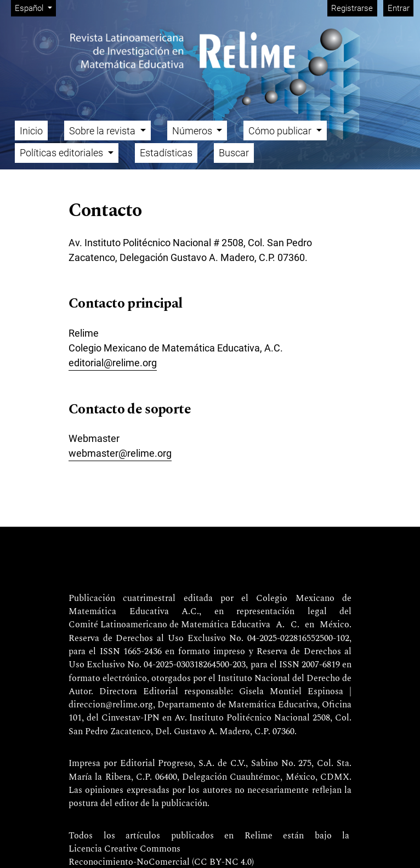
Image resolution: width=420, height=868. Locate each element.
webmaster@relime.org (120, 453)
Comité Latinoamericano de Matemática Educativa (169, 625)
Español (35, 7)
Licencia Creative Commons (124, 849)
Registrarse (352, 8)
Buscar (234, 153)
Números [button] (193, 131)
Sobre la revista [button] (103, 131)
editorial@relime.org (113, 363)
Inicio (31, 131)
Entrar (399, 8)
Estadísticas (166, 153)
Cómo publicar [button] (281, 131)
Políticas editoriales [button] (63, 153)
